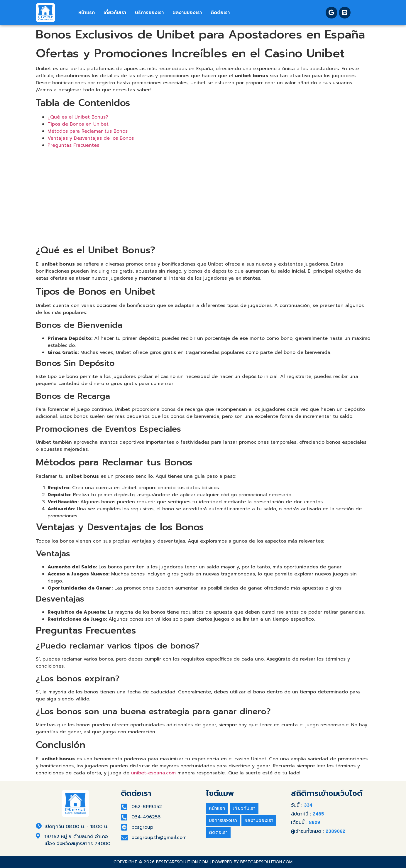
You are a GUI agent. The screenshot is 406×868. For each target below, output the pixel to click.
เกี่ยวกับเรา (115, 13)
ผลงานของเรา (187, 13)
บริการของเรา (149, 13)
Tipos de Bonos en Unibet (78, 124)
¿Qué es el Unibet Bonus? (78, 117)
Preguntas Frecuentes (73, 145)
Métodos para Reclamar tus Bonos (88, 131)
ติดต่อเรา (220, 13)
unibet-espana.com (153, 773)
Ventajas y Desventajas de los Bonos (91, 138)
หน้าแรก (87, 13)
